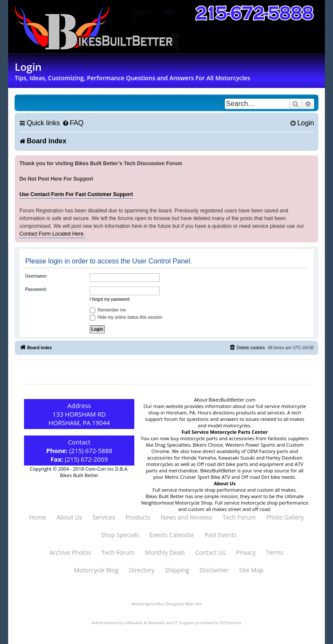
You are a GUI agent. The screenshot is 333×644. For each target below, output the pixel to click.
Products (138, 517)
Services (104, 517)
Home (38, 517)
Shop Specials (120, 535)
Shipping (177, 570)
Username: (36, 276)
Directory (142, 570)
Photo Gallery (285, 517)
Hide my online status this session (126, 317)
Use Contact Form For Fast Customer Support (76, 194)
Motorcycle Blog (96, 570)
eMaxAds (134, 623)
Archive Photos (70, 552)
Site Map (251, 570)
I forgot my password (110, 299)
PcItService (231, 623)
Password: (36, 289)
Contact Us (210, 552)
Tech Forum (239, 517)
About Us (70, 517)
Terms (275, 552)
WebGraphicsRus (148, 604)
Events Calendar (172, 535)
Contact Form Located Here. (52, 234)
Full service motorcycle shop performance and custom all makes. (225, 490)
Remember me (108, 310)
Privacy (246, 552)
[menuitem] (73, 123)
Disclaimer (214, 570)
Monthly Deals (165, 552)
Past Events (221, 535)
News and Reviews (187, 517)
